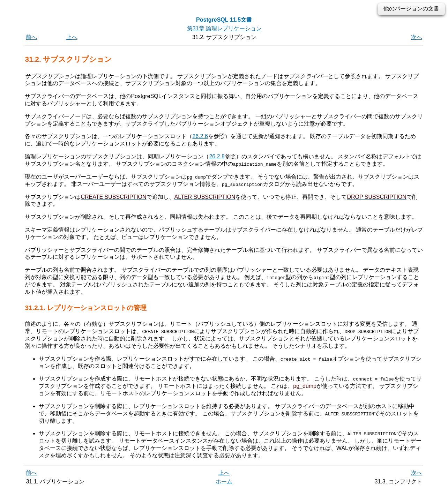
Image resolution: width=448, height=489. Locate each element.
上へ (72, 37)
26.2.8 (217, 156)
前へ (31, 37)
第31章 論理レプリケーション (224, 28)
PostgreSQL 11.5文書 (224, 20)
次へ (417, 37)
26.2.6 (200, 136)
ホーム (224, 481)
